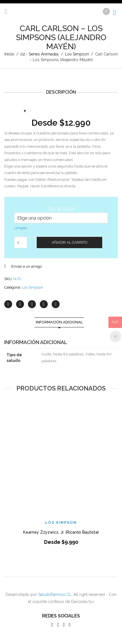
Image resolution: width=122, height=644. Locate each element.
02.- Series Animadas (40, 54)
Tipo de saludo (61, 209)
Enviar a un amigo (27, 266)
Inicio (9, 54)
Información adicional (59, 322)
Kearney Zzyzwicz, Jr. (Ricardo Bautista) (61, 532)
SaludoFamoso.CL (55, 594)
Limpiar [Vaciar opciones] (21, 228)
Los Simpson (77, 54)
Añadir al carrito (70, 242)
